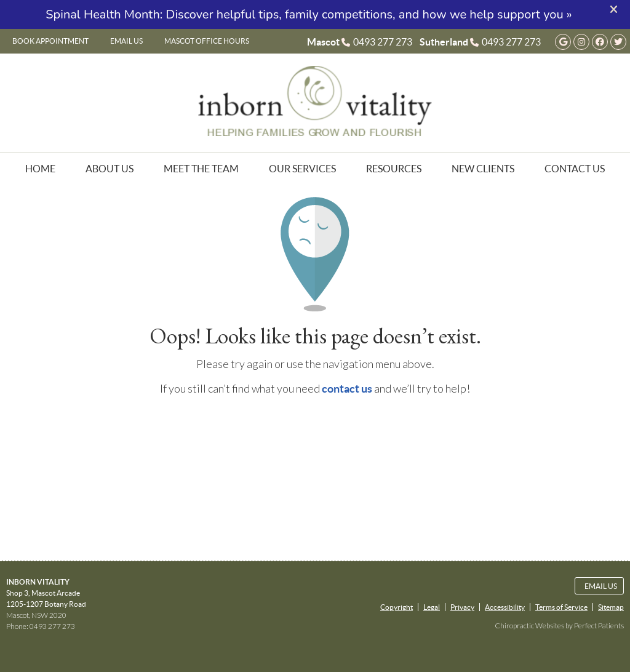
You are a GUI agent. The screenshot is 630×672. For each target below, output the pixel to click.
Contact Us (575, 169)
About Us (110, 169)
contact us (347, 389)
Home (40, 169)
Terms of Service (561, 607)
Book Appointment (50, 41)
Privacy (462, 607)
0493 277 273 (383, 42)
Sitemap (611, 607)
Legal (432, 607)
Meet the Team (201, 169)
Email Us (126, 41)
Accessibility (505, 607)
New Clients (483, 169)
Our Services (302, 169)
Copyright (397, 607)
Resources (394, 169)
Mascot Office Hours (207, 41)
